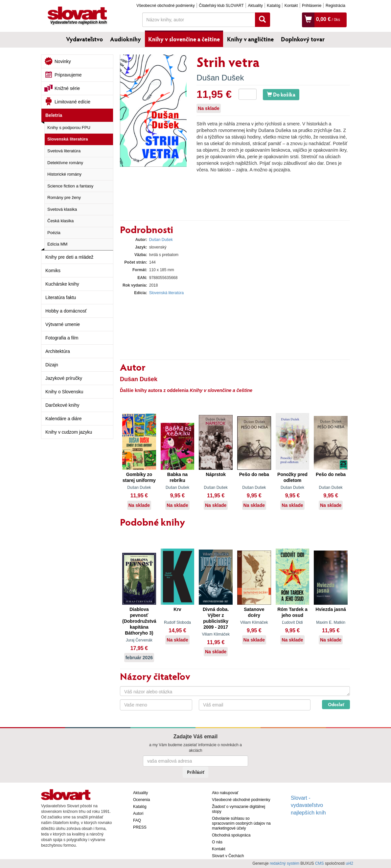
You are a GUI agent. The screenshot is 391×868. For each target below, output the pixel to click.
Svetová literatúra (64, 151)
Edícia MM (57, 244)
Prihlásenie (312, 6)
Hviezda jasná (331, 609)
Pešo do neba (254, 474)
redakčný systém (285, 863)
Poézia (54, 233)
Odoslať (336, 704)
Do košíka (281, 94)
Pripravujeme (68, 75)
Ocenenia (141, 800)
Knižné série (67, 88)
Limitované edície (72, 102)
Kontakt (291, 6)
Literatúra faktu (61, 297)
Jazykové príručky (64, 378)
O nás (217, 842)
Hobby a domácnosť (66, 311)
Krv (177, 609)
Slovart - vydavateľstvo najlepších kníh (308, 805)
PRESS (140, 827)
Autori (138, 814)
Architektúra (58, 351)
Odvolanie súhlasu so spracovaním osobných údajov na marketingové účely (241, 823)
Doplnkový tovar (303, 39)
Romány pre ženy (64, 197)
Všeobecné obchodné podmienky (165, 6)
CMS (320, 863)
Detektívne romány (65, 163)
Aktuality (255, 6)
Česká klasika (60, 221)
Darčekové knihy (62, 405)
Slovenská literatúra (68, 139)
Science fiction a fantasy (70, 186)
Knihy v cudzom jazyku (69, 432)
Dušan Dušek (220, 78)
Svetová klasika (62, 209)
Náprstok (216, 474)
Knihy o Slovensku (64, 392)
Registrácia (335, 6)
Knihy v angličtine (250, 39)
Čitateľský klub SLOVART (221, 6)
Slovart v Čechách (228, 856)
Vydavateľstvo (84, 39)
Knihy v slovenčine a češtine (184, 39)
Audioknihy (126, 39)
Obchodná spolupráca (231, 835)
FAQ (137, 820)
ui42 (349, 863)
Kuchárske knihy (62, 284)
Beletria (54, 115)
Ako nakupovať (225, 793)
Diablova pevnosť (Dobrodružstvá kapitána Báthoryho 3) (139, 621)
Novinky (63, 61)
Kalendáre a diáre (64, 419)
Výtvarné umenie (63, 324)
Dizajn (52, 365)
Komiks (53, 271)
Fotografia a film (62, 338)
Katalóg (274, 6)
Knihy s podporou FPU (69, 128)
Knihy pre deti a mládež (69, 257)
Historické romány (64, 174)
